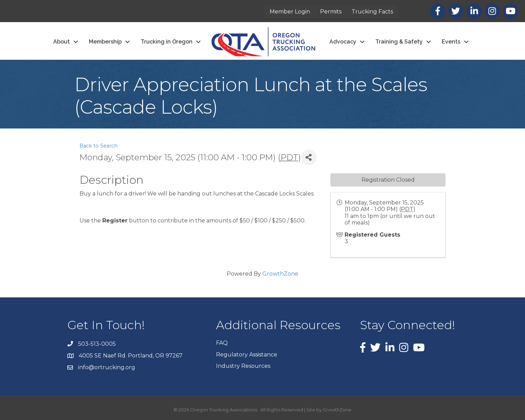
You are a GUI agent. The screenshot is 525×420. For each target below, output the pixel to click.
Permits (331, 12)
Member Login (290, 12)
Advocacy (343, 42)
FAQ (222, 343)
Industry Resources (243, 366)
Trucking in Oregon (167, 42)
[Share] (309, 157)
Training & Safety (399, 42)
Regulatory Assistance (247, 355)
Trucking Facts (372, 12)
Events (451, 42)
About (62, 42)
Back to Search (99, 146)
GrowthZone (280, 274)
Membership (105, 42)
